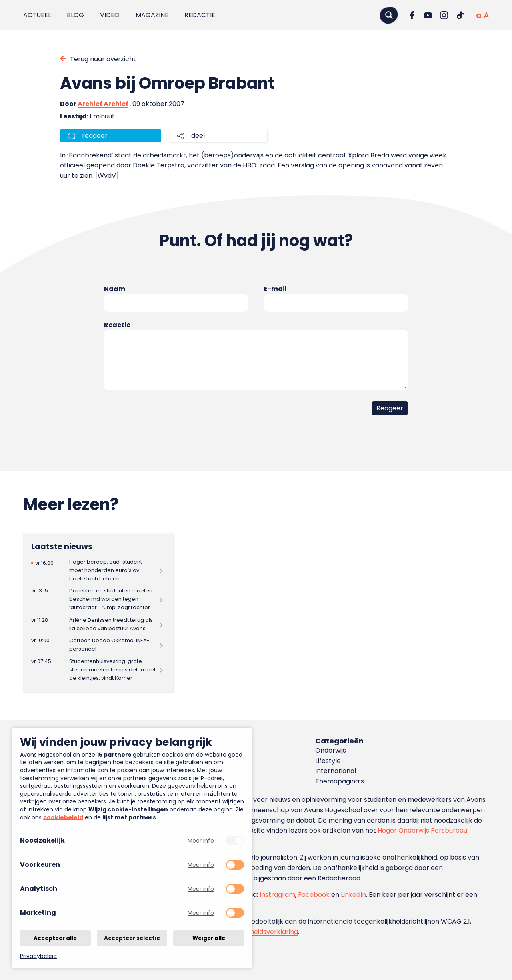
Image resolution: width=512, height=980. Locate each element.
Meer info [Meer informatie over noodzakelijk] (201, 841)
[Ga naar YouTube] (428, 15)
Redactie (200, 15)
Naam (115, 289)
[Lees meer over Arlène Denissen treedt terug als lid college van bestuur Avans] (98, 624)
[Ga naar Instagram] (444, 15)
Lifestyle (328, 761)
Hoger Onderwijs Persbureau (422, 830)
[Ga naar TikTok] (460, 15)
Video (110, 15)
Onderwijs (331, 750)
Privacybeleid (38, 956)
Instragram (277, 895)
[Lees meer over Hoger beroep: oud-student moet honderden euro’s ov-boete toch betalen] (98, 570)
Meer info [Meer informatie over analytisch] (201, 889)
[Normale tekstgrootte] (479, 15)
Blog (75, 15)
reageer (95, 136)
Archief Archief (103, 104)
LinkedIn (353, 895)
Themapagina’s (340, 781)
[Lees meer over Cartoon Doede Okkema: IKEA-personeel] (98, 645)
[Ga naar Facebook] (412, 15)
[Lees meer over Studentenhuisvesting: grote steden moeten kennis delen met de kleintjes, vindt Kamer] (98, 670)
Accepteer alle (55, 938)
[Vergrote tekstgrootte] (486, 15)
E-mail (275, 289)
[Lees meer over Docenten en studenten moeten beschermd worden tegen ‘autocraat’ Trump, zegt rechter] (98, 599)
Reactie (117, 325)
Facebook (314, 895)
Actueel (37, 15)
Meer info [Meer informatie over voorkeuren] (201, 865)
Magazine (152, 15)
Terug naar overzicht (103, 59)
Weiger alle (209, 938)
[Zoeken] (389, 15)
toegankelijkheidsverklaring (255, 932)
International (336, 771)
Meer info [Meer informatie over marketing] (201, 913)
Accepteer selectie (132, 938)
